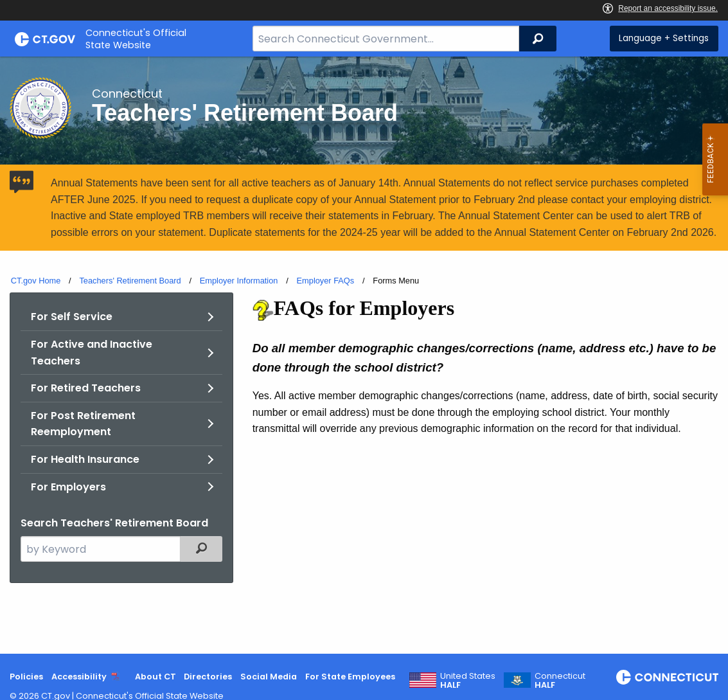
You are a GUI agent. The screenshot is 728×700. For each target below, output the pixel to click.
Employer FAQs (326, 281)
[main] (364, 355)
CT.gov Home (36, 281)
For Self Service (72, 317)
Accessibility (79, 677)
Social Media (269, 677)
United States (468, 681)
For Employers (68, 487)
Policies (26, 677)
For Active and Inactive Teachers (92, 353)
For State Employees (350, 677)
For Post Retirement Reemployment (83, 424)
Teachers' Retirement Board (130, 281)
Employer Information (239, 281)
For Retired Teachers (86, 388)
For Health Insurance (85, 459)
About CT (155, 677)
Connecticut (560, 681)
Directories (208, 677)
